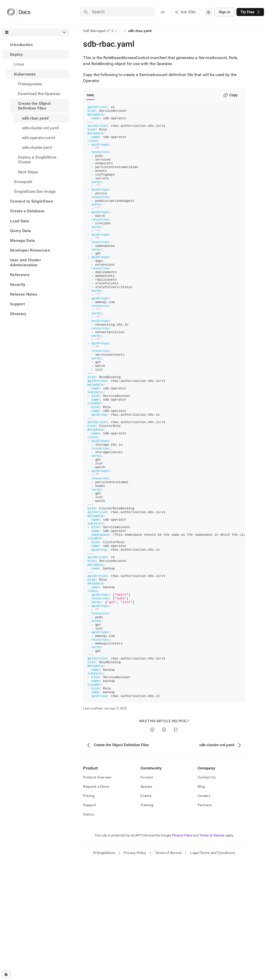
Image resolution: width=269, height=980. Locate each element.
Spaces (146, 905)
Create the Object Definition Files (34, 106)
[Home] (19, 12)
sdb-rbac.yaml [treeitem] (35, 118)
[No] (164, 848)
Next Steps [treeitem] (28, 172)
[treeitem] (36, 45)
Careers (204, 914)
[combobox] (208, 12)
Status (88, 933)
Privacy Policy (182, 954)
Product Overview (97, 896)
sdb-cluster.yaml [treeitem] (37, 147)
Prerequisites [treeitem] (30, 84)
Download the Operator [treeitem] (39, 94)
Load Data (20, 221)
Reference (20, 275)
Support (17, 304)
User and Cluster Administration (26, 262)
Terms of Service (212, 954)
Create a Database (27, 211)
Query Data (20, 231)
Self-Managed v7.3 (98, 31)
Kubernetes (25, 74)
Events (146, 914)
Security (18, 284)
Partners (205, 923)
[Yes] (152, 848)
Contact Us (207, 896)
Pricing (89, 914)
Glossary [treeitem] (18, 314)
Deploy (16, 54)
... (121, 31)
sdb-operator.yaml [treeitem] (39, 138)
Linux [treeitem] (19, 64)
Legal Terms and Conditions (213, 971)
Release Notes (24, 294)
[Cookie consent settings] (6, 974)
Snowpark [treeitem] (23, 182)
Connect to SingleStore (32, 201)
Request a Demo (96, 905)
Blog (201, 905)
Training (147, 923)
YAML (90, 95)
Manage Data (23, 240)
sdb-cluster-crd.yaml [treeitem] (41, 128)
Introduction (21, 45)
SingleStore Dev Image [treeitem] (35, 191)
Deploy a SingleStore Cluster (37, 160)
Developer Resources (30, 250)
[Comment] (176, 848)
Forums (147, 896)
